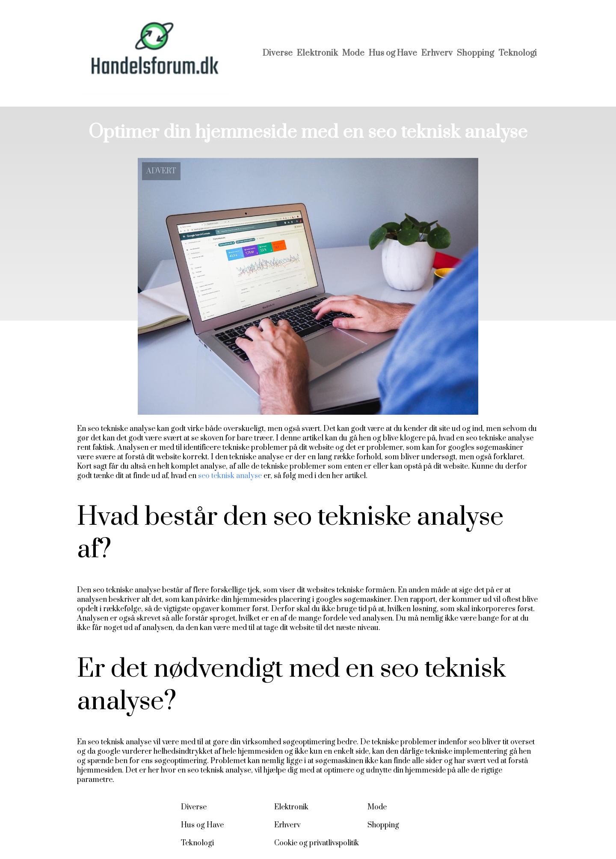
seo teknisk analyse (230, 476)
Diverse (278, 53)
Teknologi (518, 53)
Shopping (475, 53)
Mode (353, 53)
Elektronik (317, 53)
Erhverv (437, 53)
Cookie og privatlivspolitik (317, 843)
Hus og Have (393, 53)
